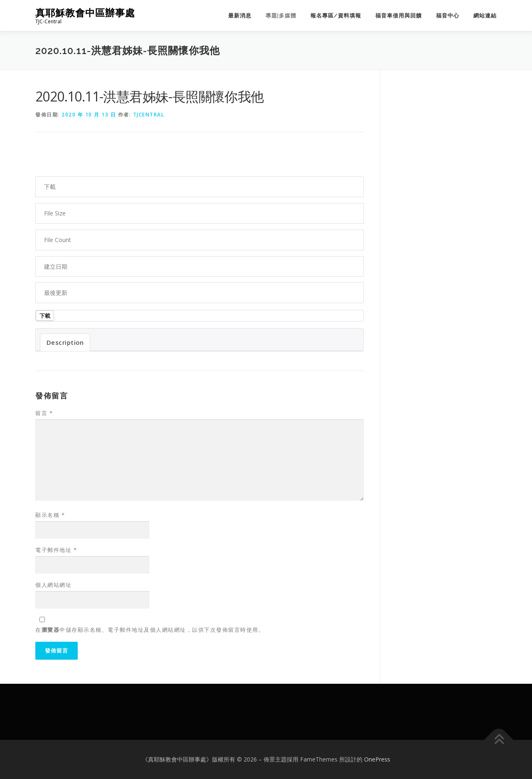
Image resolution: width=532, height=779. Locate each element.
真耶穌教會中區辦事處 (85, 13)
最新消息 (240, 16)
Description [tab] (65, 342)
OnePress (377, 759)
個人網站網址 (53, 585)
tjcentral (149, 115)
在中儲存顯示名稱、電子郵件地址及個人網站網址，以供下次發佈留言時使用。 (150, 630)
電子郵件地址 (56, 550)
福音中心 (448, 16)
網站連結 (485, 16)
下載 (45, 316)
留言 (44, 413)
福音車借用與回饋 (399, 16)
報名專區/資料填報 (336, 16)
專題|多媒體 (281, 16)
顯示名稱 (50, 515)
